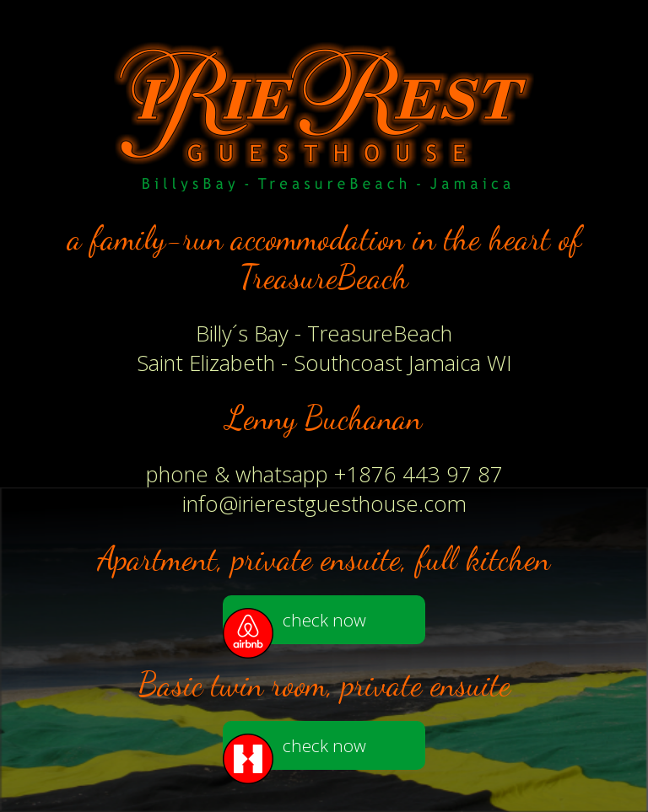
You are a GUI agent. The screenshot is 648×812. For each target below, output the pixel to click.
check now (294, 626)
